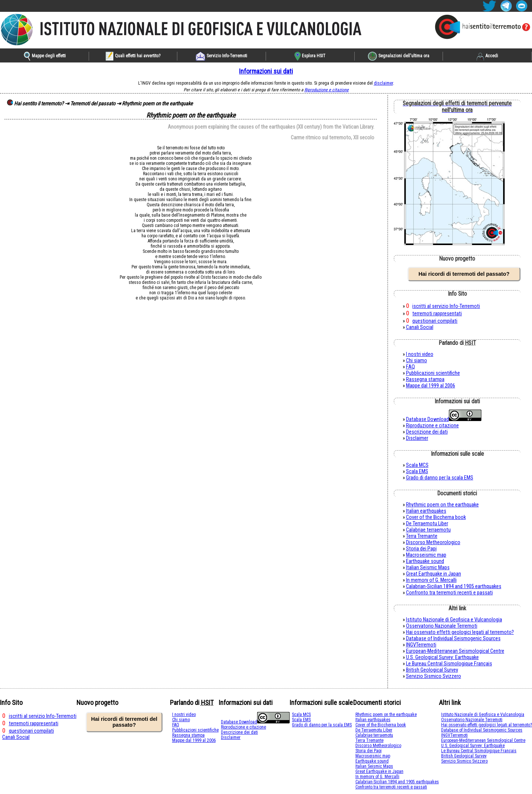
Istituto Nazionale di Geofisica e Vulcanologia (454, 620)
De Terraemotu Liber (427, 524)
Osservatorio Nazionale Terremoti (442, 626)
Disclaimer (417, 438)
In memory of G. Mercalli (431, 580)
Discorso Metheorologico (433, 542)
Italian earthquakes (426, 511)
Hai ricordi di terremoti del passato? (464, 274)
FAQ (410, 367)
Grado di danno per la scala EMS (440, 478)
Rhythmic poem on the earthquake (442, 505)
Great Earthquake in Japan (434, 574)
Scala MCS (417, 465)
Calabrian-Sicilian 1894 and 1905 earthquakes (454, 586)
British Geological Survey (432, 670)
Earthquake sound (425, 561)
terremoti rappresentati (437, 314)
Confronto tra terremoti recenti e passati (449, 593)
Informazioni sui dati (266, 71)
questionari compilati (435, 321)
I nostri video (420, 354)
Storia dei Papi (421, 549)
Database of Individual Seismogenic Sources (453, 639)
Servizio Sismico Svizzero (434, 676)
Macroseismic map (426, 555)
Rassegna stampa (425, 379)
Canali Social (420, 327)
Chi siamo (417, 361)
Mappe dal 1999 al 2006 (431, 386)
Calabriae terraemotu (428, 530)
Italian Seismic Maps (428, 568)
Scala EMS (417, 471)
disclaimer (383, 83)
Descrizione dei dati (427, 432)
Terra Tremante (422, 536)
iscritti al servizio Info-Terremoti (446, 306)
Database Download (427, 419)
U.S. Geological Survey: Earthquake (442, 657)
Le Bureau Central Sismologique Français (449, 664)
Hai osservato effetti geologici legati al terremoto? (460, 632)
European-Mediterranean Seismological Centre (455, 651)
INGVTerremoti (421, 645)
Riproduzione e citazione (327, 90)
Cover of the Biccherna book (436, 517)
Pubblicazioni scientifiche (433, 373)
